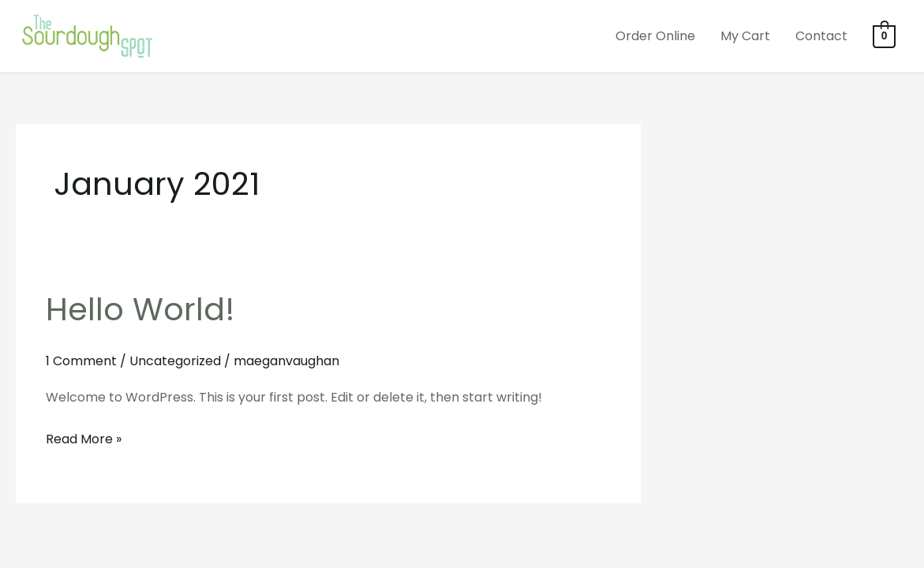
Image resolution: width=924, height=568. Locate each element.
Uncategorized (175, 361)
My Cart (745, 36)
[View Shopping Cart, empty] (884, 36)
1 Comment (81, 361)
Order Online (655, 36)
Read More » (84, 438)
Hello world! (140, 309)
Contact (821, 36)
